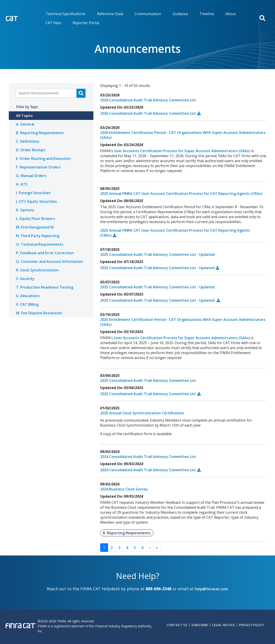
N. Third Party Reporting (38, 236)
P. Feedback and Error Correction (45, 253)
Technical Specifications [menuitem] (66, 14)
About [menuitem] (231, 14)
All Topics (24, 116)
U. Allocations (28, 296)
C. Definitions (28, 141)
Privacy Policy (251, 625)
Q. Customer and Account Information (50, 261)
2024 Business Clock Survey (124, 489)
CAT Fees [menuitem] (53, 23)
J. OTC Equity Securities (36, 201)
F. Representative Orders (38, 167)
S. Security (25, 279)
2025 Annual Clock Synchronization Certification (142, 413)
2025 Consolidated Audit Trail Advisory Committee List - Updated (157, 254)
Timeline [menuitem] (207, 14)
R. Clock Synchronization (37, 270)
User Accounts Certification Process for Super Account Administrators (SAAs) (182, 151)
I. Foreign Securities (33, 193)
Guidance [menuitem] (180, 14)
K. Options (25, 210)
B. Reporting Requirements (40, 133)
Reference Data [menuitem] (110, 14)
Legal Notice (223, 625)
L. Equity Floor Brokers (36, 219)
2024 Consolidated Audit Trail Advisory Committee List (148, 457)
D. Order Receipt (31, 150)
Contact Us (177, 625)
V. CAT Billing (27, 304)
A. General (25, 124)
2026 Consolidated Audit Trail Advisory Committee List (148, 100)
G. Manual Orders (31, 176)
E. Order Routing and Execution (43, 159)
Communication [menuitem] (148, 14)
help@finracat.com (211, 589)
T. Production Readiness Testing (45, 287)
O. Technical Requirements (40, 244)
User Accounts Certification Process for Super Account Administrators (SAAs (181, 338)
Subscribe (200, 625)
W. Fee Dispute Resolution (39, 313)
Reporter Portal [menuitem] (86, 23)
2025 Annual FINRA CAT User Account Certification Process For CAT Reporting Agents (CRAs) (181, 194)
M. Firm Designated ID (35, 227)
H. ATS (22, 184)
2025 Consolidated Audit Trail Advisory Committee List (148, 380)
